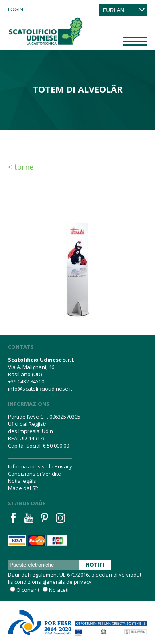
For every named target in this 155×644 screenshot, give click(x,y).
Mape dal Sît (23, 488)
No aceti (59, 590)
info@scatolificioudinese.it (40, 389)
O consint (28, 590)
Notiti (95, 565)
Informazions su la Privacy (40, 466)
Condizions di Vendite (35, 474)
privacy (83, 582)
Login (16, 9)
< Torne (21, 167)
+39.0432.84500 (26, 381)
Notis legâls (22, 481)
